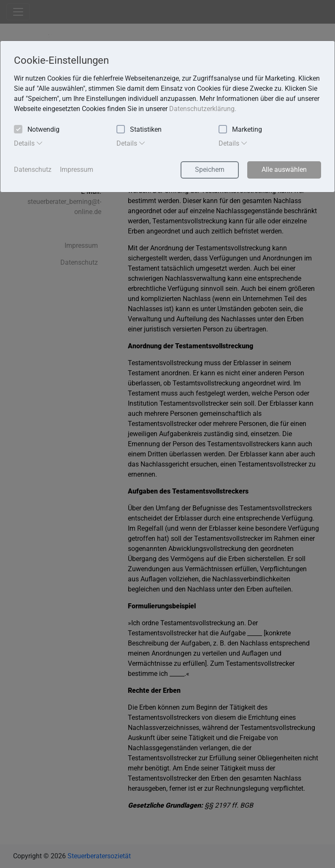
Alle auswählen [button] (284, 170)
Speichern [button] (210, 170)
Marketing (240, 130)
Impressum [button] (77, 170)
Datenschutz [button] (33, 170)
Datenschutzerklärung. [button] (203, 109)
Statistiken (139, 130)
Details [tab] (28, 143)
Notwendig (37, 130)
